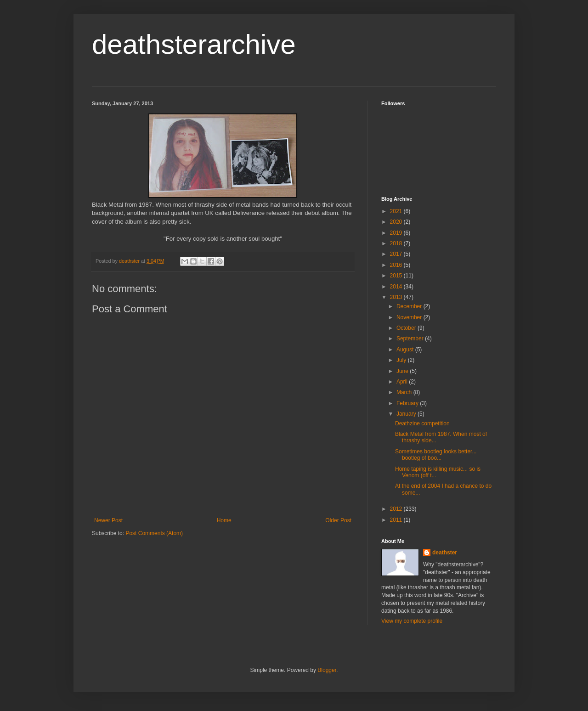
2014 (397, 287)
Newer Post (108, 520)
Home (224, 520)
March (405, 392)
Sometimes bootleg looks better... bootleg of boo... (436, 455)
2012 (397, 509)
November (410, 317)
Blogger (327, 670)
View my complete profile (412, 621)
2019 (397, 233)
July (402, 360)
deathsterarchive (194, 44)
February (408, 403)
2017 (397, 254)
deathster (445, 553)
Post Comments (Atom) (154, 533)
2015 (397, 276)
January (407, 414)
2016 (397, 265)
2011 (397, 520)
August (406, 350)
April (403, 382)
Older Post (338, 520)
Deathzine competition (422, 423)
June (403, 371)
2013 (397, 297)
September (411, 339)
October (407, 328)
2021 (397, 211)
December (410, 306)
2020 (397, 222)
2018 (397, 243)
